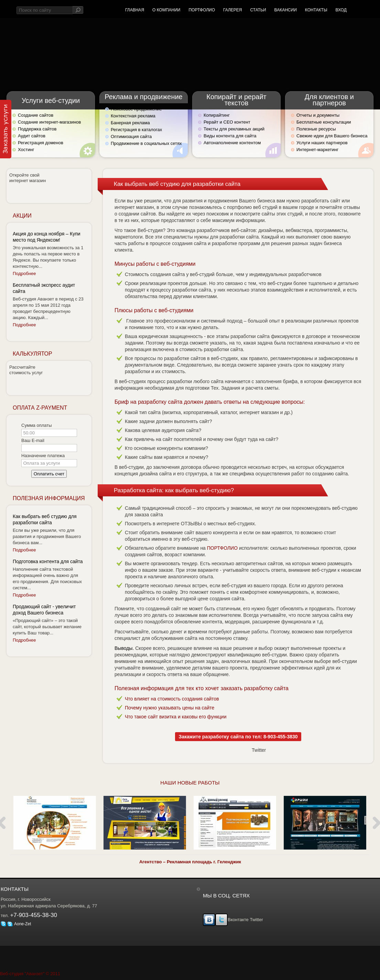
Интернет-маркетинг (317, 150)
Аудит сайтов (32, 136)
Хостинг (26, 150)
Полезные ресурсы (316, 129)
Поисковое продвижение (136, 109)
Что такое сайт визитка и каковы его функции (176, 717)
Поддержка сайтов (37, 129)
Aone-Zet (19, 924)
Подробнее (24, 273)
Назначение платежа (43, 456)
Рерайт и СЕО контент (227, 122)
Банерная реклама (130, 123)
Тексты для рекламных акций (234, 129)
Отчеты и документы (318, 115)
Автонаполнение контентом (232, 143)
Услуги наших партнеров (322, 143)
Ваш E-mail (33, 440)
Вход (341, 10)
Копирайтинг (217, 115)
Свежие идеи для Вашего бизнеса (332, 136)
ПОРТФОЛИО (222, 548)
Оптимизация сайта (131, 136)
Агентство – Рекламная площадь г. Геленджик (190, 862)
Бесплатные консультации (324, 122)
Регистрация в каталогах (136, 130)
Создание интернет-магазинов (49, 122)
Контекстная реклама (133, 116)
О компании (166, 10)
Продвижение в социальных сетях (146, 143)
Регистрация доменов (41, 143)
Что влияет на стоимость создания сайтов (172, 699)
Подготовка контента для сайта (48, 561)
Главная (135, 10)
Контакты (316, 10)
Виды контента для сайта (230, 136)
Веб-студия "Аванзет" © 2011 (30, 974)
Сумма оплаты (37, 425)
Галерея (233, 10)
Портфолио (202, 10)
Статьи (258, 10)
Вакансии (286, 10)
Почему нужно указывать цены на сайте (170, 708)
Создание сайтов (36, 115)
